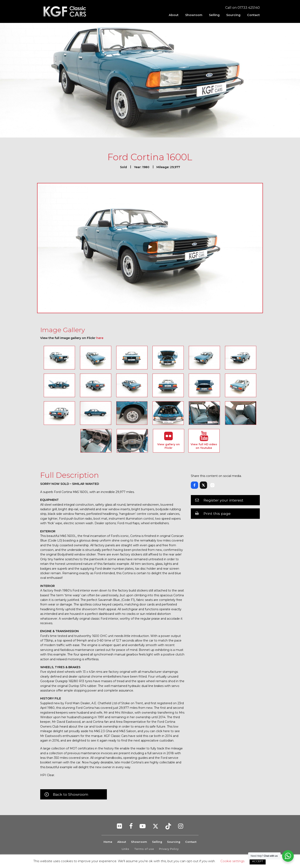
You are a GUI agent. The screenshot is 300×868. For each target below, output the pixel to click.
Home (108, 842)
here (100, 338)
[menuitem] (174, 15)
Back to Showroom (71, 794)
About (174, 15)
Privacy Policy (169, 849)
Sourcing (233, 15)
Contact (253, 15)
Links (125, 849)
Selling (214, 15)
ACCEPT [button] (258, 861)
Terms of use (144, 849)
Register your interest (223, 500)
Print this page (217, 513)
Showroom (194, 15)
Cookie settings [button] (232, 861)
